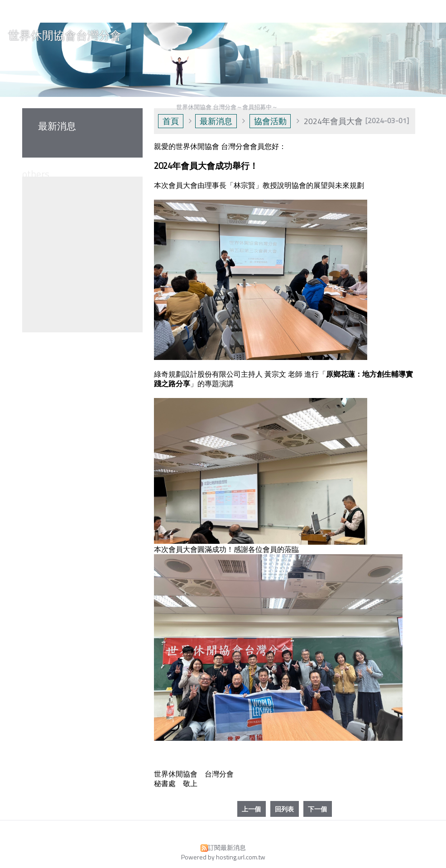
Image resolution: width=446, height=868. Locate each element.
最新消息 (216, 121)
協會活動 (270, 121)
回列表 (284, 809)
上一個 (251, 809)
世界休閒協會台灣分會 (65, 36)
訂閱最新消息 (227, 847)
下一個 (317, 809)
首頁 (171, 121)
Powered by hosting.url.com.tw (223, 857)
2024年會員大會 (333, 121)
